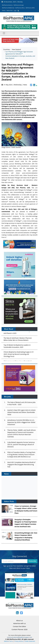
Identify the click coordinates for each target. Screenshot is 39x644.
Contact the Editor (19, 626)
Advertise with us (20, 623)
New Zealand (16, 49)
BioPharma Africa (20, 8)
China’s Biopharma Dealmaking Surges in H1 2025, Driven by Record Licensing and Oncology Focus (19, 355)
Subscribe (32, 561)
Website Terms (8, 641)
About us (19, 620)
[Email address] (15, 561)
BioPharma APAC (30, 8)
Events (4, 10)
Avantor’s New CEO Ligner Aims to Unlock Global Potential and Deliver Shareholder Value (21, 412)
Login (15, 10)
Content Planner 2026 (19, 629)
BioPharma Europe (19, 5)
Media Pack (10, 10)
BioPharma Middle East (8, 8)
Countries (6, 49)
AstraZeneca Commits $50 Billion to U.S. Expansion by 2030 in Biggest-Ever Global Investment (21, 422)
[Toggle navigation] (4, 33)
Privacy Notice (19, 641)
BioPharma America (7, 5)
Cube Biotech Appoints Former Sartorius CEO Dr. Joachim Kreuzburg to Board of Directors (21, 444)
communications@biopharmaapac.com (19, 637)
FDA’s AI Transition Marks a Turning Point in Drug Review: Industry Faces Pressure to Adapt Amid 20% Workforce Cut (21, 454)
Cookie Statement (30, 641)
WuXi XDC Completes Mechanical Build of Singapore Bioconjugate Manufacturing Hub (21, 465)
